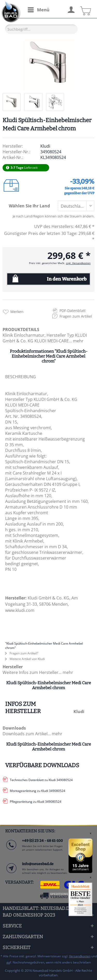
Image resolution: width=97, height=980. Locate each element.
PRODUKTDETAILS (21, 330)
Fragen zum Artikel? (22, 653)
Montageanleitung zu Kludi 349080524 (38, 791)
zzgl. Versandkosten (78, 263)
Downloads (14, 728)
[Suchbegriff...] (41, 29)
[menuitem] (38, 10)
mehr (78, 341)
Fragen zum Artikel (76, 316)
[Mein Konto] (71, 9)
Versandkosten (80, 956)
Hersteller (13, 667)
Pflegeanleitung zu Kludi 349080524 (36, 802)
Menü (39, 9)
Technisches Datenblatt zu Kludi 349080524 (41, 780)
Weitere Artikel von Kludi (25, 659)
